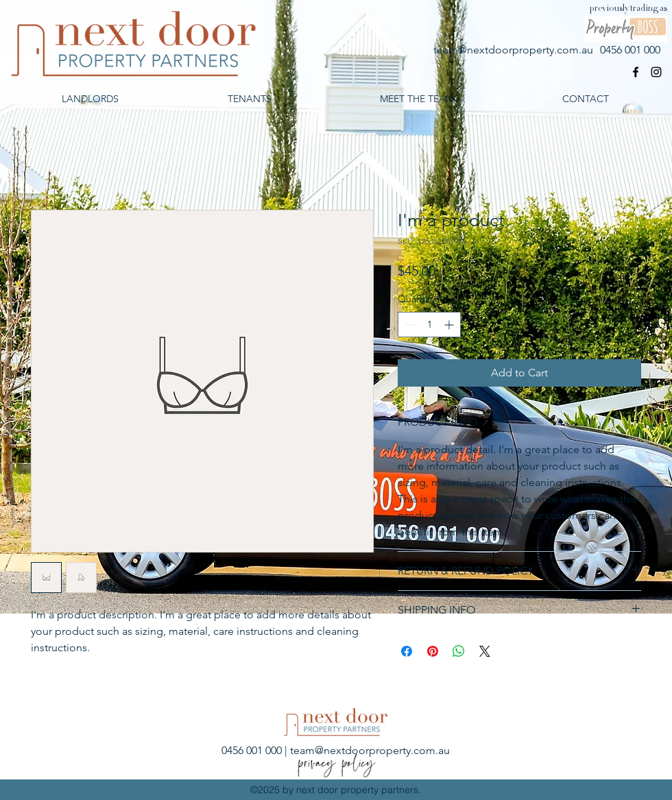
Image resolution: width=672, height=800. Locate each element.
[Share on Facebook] (407, 651)
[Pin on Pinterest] (433, 651)
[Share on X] (485, 651)
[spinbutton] (429, 325)
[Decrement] (408, 325)
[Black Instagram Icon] (656, 72)
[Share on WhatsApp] (459, 651)
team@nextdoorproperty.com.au (513, 50)
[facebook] (636, 72)
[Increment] (450, 325)
